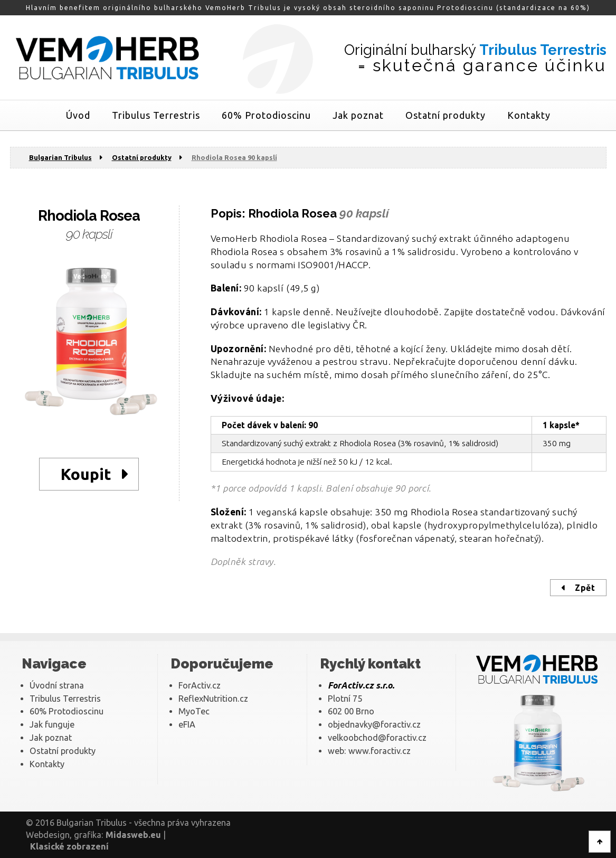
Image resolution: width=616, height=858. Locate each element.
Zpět (585, 588)
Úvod (78, 115)
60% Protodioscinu (266, 115)
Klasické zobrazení (69, 846)
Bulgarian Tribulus (60, 157)
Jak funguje (52, 724)
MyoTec (194, 711)
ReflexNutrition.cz (213, 699)
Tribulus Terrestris (156, 115)
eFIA (187, 724)
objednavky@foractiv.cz (374, 724)
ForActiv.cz (200, 685)
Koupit (86, 474)
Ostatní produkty (446, 115)
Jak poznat (358, 115)
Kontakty (529, 115)
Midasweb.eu (133, 835)
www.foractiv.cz (380, 751)
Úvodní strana (57, 685)
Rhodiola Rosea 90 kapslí (234, 157)
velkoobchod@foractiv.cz (377, 738)
